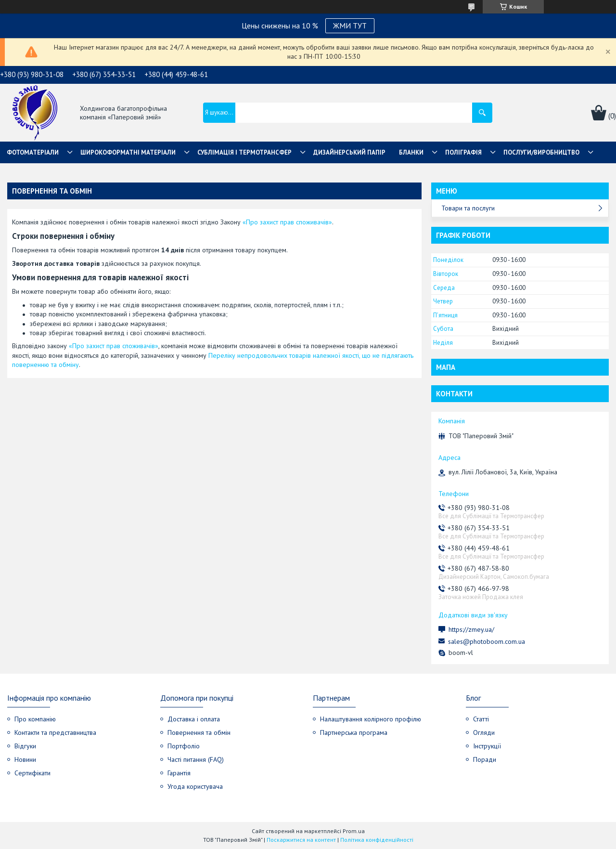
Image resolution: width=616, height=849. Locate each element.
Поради (485, 759)
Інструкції (487, 746)
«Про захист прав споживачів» (287, 222)
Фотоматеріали (33, 152)
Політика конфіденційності (377, 840)
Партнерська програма (354, 732)
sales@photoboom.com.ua (487, 641)
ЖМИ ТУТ (350, 26)
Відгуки (25, 746)
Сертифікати (32, 773)
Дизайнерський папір (349, 152)
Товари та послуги (468, 208)
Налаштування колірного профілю (371, 719)
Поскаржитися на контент (301, 840)
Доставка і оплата (194, 719)
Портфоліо (184, 746)
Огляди (484, 732)
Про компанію (35, 719)
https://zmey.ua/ (471, 629)
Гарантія (179, 773)
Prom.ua (354, 831)
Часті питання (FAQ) (196, 759)
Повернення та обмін (199, 732)
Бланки (411, 152)
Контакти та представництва (55, 732)
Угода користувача (195, 786)
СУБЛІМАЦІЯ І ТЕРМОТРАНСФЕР (244, 152)
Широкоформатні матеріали (128, 152)
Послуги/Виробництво (541, 152)
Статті (481, 719)
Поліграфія (463, 152)
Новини (25, 759)
